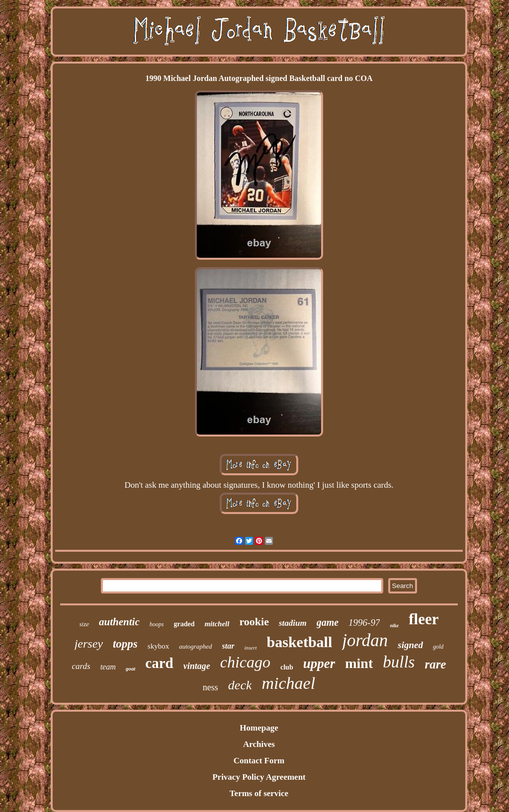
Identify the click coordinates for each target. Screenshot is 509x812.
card (159, 663)
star (228, 646)
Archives (259, 744)
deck (240, 685)
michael (288, 683)
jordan (365, 640)
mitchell (217, 624)
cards (81, 666)
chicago (245, 662)
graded (184, 624)
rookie (254, 622)
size (85, 624)
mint (359, 663)
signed (410, 645)
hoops (157, 624)
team (108, 667)
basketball (300, 642)
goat (131, 668)
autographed (195, 646)
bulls (399, 662)
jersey (89, 644)
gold (438, 647)
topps (125, 644)
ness (211, 687)
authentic (119, 622)
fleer (424, 619)
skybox (158, 646)
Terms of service (259, 793)
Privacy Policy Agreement (259, 777)
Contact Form (259, 761)
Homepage (259, 728)
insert (251, 648)
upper (319, 664)
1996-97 (364, 623)
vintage (197, 666)
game (328, 622)
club (287, 667)
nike (394, 626)
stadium (293, 623)
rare (435, 664)
